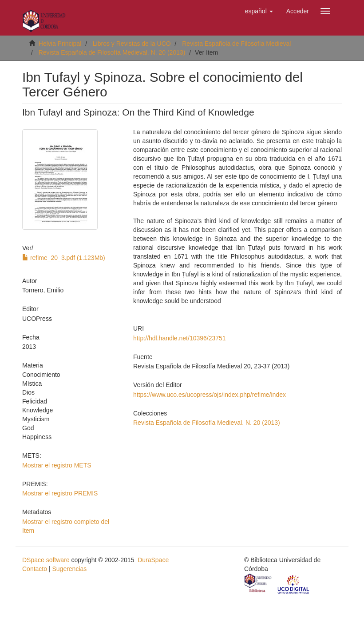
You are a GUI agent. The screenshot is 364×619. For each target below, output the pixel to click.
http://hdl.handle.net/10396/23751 (180, 338)
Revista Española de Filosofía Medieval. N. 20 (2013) (112, 52)
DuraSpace (153, 560)
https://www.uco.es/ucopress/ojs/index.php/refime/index (210, 395)
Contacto (35, 569)
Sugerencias (69, 569)
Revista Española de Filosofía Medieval (236, 44)
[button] (259, 11)
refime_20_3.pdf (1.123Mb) (64, 258)
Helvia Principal (60, 44)
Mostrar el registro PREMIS (60, 493)
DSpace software (46, 560)
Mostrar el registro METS (57, 465)
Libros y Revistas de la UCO (132, 44)
